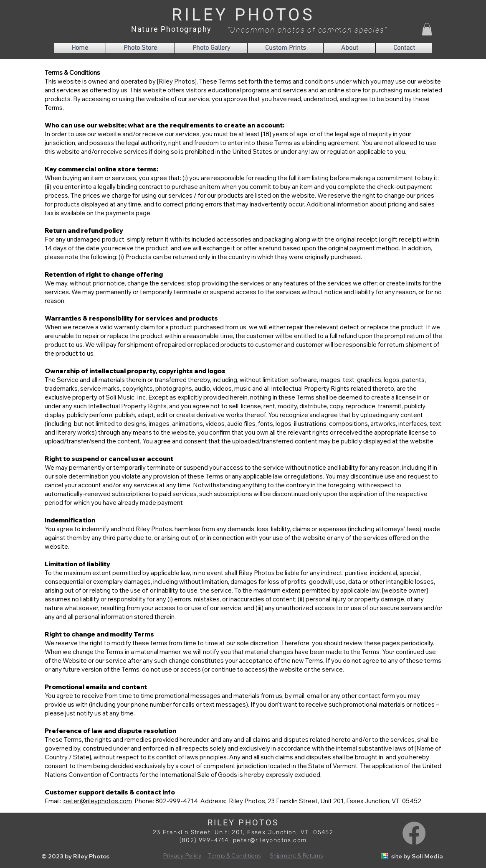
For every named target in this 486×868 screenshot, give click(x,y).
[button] (427, 29)
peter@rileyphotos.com (98, 801)
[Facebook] (414, 833)
